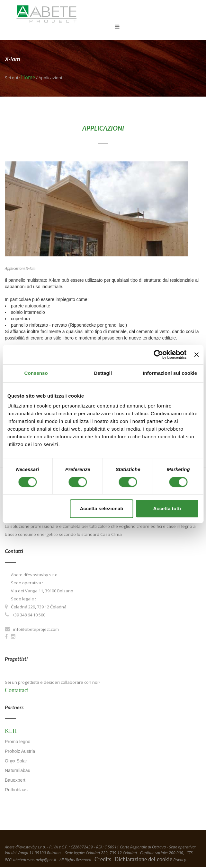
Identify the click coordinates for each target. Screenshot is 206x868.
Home (28, 79)
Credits (103, 861)
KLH (11, 732)
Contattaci (17, 692)
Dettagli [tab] (103, 373)
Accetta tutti (167, 508)
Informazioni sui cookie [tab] (170, 373)
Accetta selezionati (101, 508)
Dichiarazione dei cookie (143, 861)
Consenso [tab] (36, 373)
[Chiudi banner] (196, 355)
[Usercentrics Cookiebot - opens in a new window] (159, 355)
